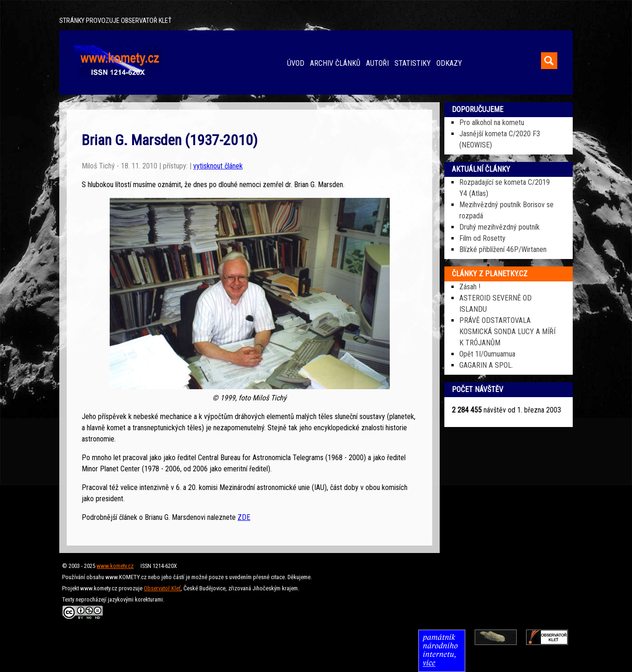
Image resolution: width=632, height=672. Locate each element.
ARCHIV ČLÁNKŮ (335, 63)
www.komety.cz (115, 566)
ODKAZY (449, 63)
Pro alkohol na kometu (492, 122)
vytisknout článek (218, 166)
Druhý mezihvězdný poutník (499, 227)
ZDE (244, 517)
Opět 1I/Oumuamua (487, 354)
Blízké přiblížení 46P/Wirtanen (503, 249)
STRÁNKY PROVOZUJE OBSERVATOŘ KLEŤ (115, 21)
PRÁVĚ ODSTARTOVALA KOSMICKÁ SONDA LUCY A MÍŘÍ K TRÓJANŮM (507, 332)
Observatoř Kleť (162, 588)
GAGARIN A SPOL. (486, 365)
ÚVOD (296, 63)
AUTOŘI (377, 63)
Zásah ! (470, 287)
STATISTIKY (413, 63)
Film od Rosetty (482, 238)
